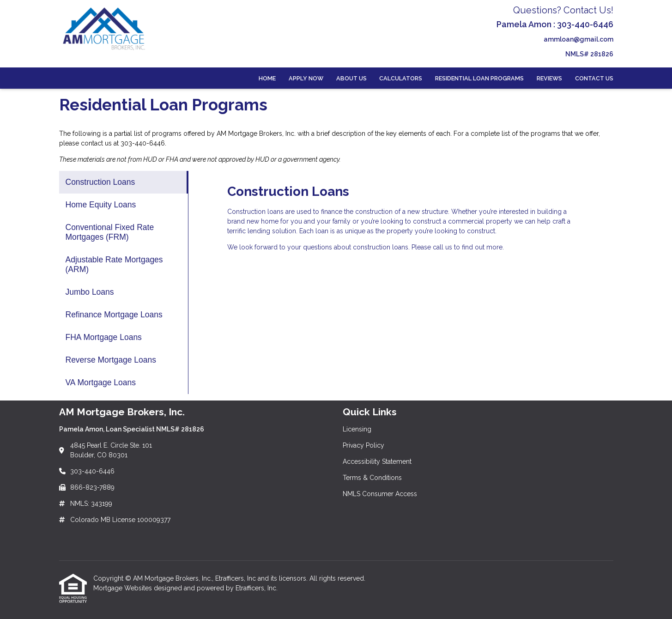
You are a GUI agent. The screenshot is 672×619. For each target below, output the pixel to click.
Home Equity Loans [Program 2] (101, 205)
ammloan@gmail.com (578, 39)
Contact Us (594, 78)
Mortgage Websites (124, 588)
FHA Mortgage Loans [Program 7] (104, 337)
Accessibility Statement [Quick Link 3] (377, 461)
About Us (351, 78)
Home (267, 78)
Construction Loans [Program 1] (100, 182)
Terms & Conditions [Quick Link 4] (372, 478)
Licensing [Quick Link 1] (357, 429)
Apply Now (306, 78)
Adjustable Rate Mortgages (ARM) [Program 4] (114, 264)
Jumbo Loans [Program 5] (90, 292)
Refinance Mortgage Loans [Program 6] (114, 315)
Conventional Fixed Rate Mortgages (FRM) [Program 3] (110, 232)
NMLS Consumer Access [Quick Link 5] (380, 494)
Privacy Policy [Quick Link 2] (363, 445)
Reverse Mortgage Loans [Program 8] (111, 360)
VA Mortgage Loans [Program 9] (101, 382)
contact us (96, 143)
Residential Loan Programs (479, 78)
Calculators (401, 78)
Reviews (549, 78)
